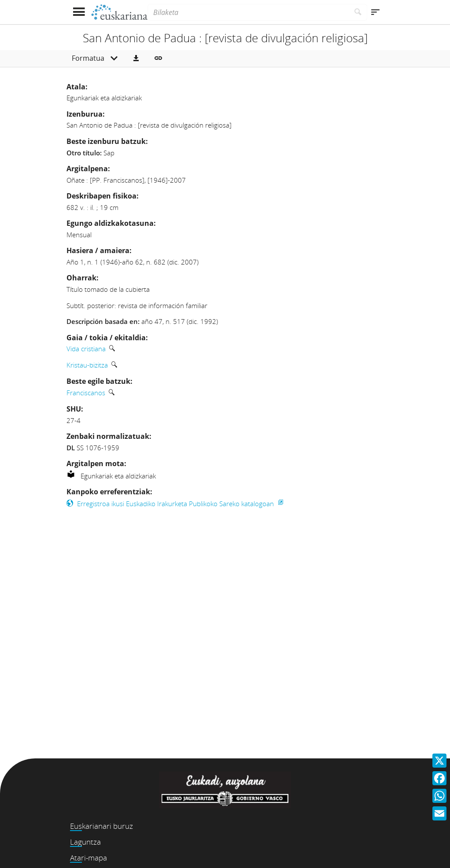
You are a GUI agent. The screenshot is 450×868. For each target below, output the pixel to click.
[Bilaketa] (248, 12)
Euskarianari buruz (101, 826)
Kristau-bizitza (87, 365)
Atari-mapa (89, 858)
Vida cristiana (86, 349)
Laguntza (85, 842)
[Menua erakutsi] (79, 12)
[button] (136, 59)
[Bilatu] (358, 12)
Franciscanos (86, 393)
